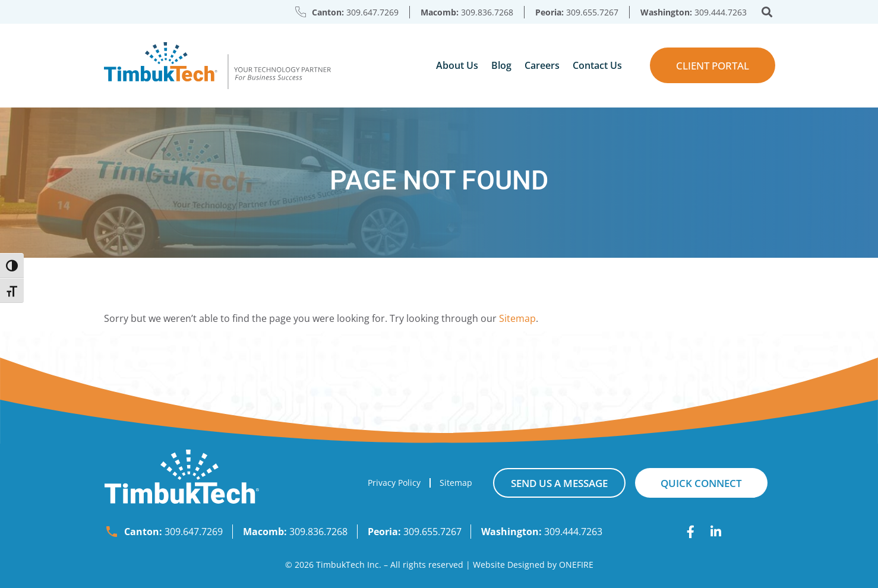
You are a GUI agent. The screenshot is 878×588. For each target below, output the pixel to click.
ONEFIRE (576, 565)
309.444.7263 (721, 12)
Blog (501, 65)
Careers (542, 65)
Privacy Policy (394, 483)
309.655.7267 (592, 12)
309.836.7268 (487, 12)
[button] (767, 12)
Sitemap (517, 318)
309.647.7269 (372, 12)
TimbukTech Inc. (349, 565)
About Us (457, 65)
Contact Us (597, 65)
